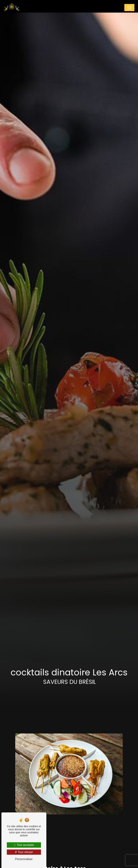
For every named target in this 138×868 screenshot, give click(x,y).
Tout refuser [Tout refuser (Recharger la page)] (24, 852)
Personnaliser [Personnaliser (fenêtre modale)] (24, 859)
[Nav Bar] (129, 8)
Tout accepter (24, 845)
